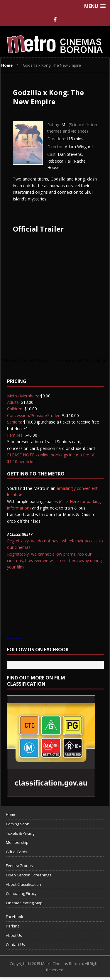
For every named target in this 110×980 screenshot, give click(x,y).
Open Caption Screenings (29, 875)
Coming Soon (18, 824)
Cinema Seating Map (24, 903)
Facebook (15, 917)
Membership (17, 842)
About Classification (23, 884)
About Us (14, 935)
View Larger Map (14, 638)
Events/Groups (19, 866)
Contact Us (15, 944)
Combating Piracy (21, 893)
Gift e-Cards (17, 852)
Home (11, 814)
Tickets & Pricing (20, 833)
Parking (13, 926)
